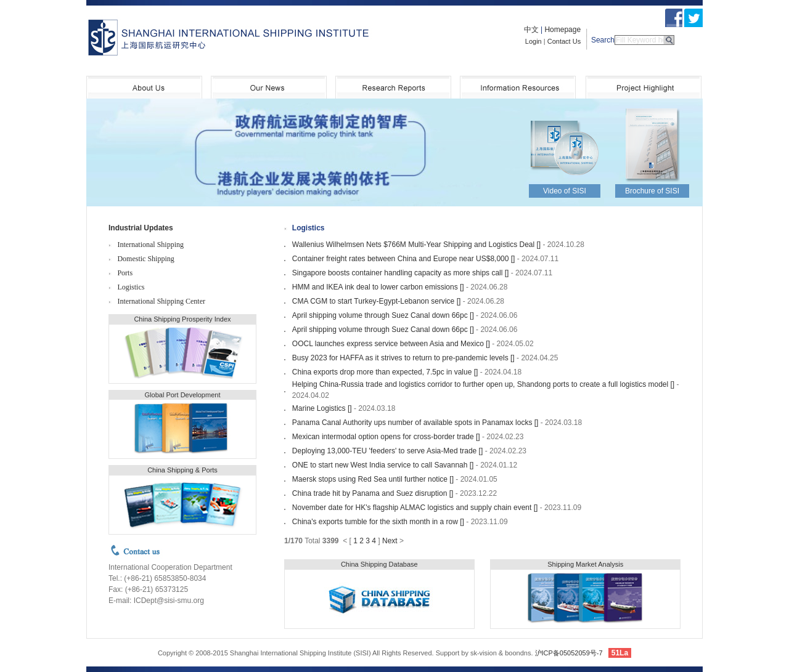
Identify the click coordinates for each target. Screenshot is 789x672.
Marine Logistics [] (322, 408)
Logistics (131, 287)
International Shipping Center (161, 301)
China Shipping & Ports (182, 470)
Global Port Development (183, 395)
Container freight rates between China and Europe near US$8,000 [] (404, 259)
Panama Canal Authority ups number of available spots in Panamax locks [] (415, 423)
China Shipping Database (379, 564)
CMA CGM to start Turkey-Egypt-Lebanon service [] (376, 301)
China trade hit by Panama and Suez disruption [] (373, 493)
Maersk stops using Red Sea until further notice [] (373, 479)
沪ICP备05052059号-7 (569, 653)
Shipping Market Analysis (585, 564)
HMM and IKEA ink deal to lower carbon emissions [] (378, 287)
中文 (531, 30)
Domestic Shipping (145, 259)
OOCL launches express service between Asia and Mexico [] (391, 344)
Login (533, 41)
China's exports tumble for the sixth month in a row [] (378, 522)
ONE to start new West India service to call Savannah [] (383, 465)
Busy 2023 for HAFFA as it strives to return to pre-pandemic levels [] (403, 358)
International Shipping (150, 245)
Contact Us (564, 41)
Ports (125, 273)
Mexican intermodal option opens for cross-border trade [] (386, 437)
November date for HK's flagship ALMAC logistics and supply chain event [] (415, 508)
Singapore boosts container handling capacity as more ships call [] (401, 273)
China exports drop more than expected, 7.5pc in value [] (385, 372)
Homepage (562, 30)
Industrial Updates (141, 228)
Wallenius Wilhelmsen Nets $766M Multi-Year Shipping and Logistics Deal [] (416, 245)
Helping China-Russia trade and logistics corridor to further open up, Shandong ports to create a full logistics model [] (483, 384)
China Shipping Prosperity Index (182, 319)
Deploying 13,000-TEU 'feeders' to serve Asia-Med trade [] (387, 451)
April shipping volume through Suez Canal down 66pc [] (383, 315)
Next (390, 541)
